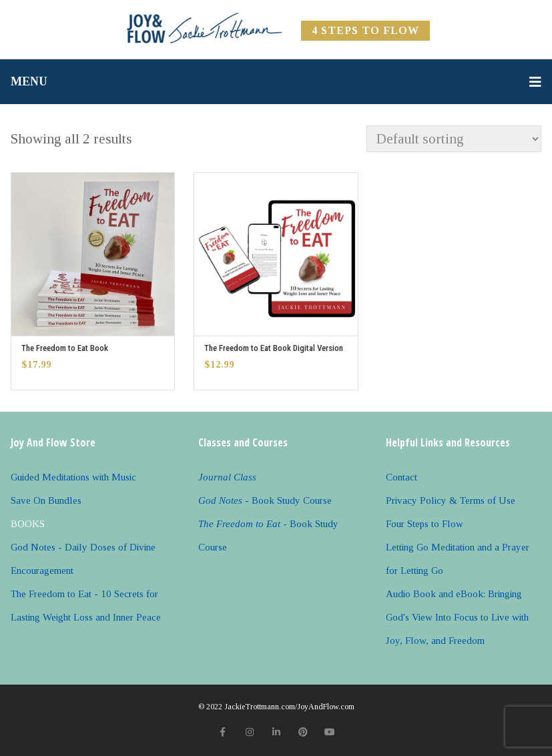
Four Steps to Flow (425, 524)
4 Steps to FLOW (365, 30)
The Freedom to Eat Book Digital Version (274, 348)
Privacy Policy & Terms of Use (451, 500)
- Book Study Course (265, 500)
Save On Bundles (46, 500)
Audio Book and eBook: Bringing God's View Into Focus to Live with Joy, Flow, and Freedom (457, 617)
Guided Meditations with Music (73, 477)
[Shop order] (454, 139)
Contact (401, 477)
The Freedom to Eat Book (65, 348)
